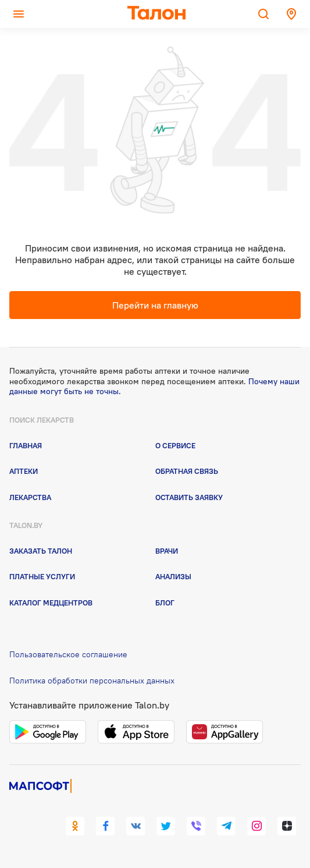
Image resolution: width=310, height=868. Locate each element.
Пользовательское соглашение (68, 654)
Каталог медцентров (51, 603)
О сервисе (175, 445)
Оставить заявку (189, 497)
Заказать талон (41, 551)
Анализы (173, 576)
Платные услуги (42, 576)
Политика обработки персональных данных (92, 681)
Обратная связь (187, 471)
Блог (165, 603)
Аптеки (24, 471)
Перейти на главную (155, 305)
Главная (26, 445)
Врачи (167, 551)
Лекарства (30, 497)
